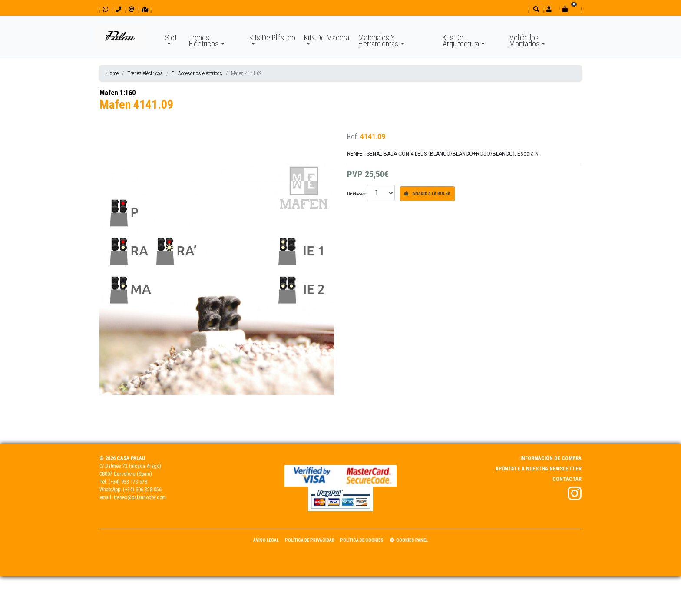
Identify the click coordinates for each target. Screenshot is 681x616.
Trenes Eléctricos (204, 41)
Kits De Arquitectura (461, 41)
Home (112, 73)
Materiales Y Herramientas (378, 41)
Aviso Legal (266, 540)
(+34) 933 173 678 (128, 482)
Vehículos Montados (524, 41)
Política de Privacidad (310, 540)
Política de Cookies (362, 540)
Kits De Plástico (272, 38)
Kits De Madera (327, 38)
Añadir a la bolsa (427, 194)
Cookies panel (409, 540)
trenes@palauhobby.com (140, 497)
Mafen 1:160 (117, 93)
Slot (171, 38)
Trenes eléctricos (145, 73)
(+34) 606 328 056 (142, 490)
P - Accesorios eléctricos (197, 73)
